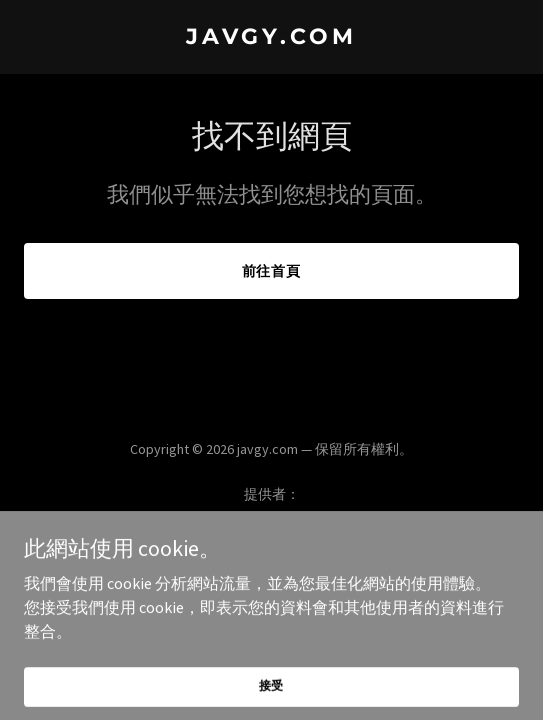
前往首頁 (272, 271)
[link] (271, 38)
